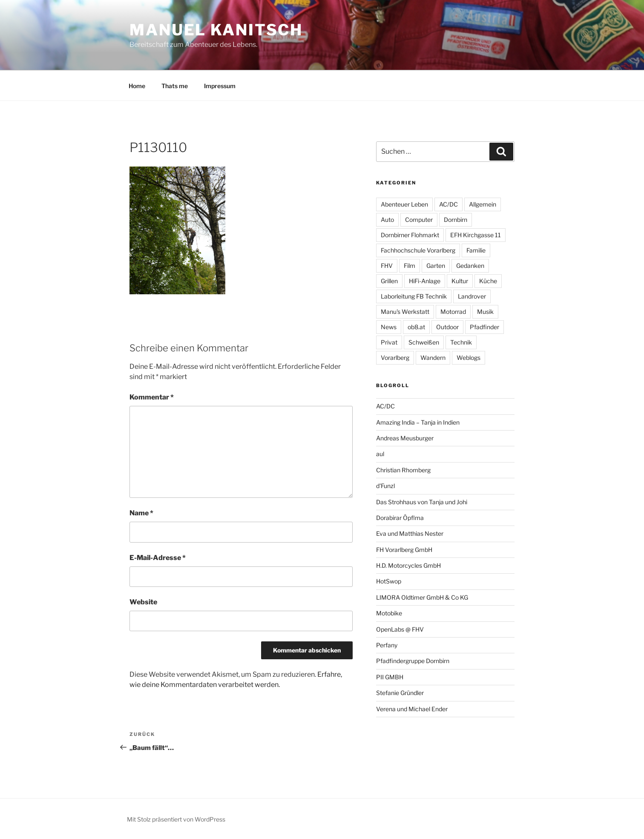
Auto (387, 220)
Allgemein (483, 204)
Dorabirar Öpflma (400, 518)
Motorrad (453, 312)
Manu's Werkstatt (405, 312)
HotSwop (389, 581)
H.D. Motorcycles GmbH (408, 565)
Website (143, 602)
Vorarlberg (395, 358)
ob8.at (416, 327)
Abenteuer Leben (404, 204)
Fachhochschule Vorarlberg (418, 250)
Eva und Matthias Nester (410, 533)
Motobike (389, 613)
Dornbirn (456, 220)
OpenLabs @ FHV (400, 629)
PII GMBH (390, 677)
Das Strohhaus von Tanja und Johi (422, 502)
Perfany (387, 645)
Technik (461, 342)
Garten (436, 266)
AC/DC (448, 204)
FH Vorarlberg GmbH (404, 550)
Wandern (433, 358)
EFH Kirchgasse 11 (476, 235)
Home (137, 86)
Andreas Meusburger (405, 438)
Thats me (175, 86)
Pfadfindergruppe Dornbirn (413, 661)
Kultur (460, 281)
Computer (419, 220)
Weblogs (469, 358)
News (389, 327)
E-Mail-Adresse (158, 558)
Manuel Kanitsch (216, 30)
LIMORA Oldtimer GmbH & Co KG (422, 597)
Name (141, 513)
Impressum (220, 86)
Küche (488, 281)
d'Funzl (385, 486)
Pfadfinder (484, 327)
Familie (476, 250)
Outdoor (447, 327)
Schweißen (424, 342)
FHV (387, 266)
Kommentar (152, 397)
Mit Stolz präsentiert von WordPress (176, 819)
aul (380, 454)
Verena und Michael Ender (412, 709)
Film (410, 266)
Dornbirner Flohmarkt (410, 235)
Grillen (389, 281)
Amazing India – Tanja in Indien (418, 422)
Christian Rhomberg (403, 470)
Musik (485, 312)
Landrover (472, 296)
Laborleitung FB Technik (414, 296)
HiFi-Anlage (425, 281)
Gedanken (470, 266)
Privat (389, 342)
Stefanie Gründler (400, 693)
